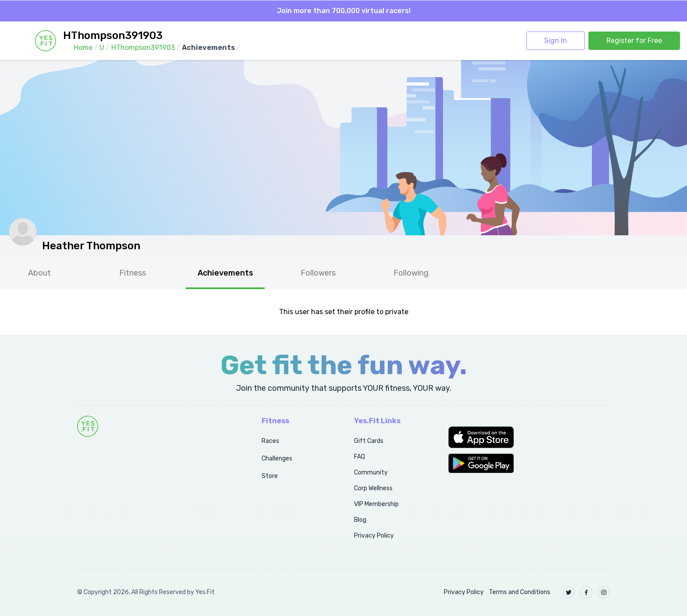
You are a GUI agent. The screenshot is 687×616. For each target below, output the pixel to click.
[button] (529, 437)
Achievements (225, 273)
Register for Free (634, 41)
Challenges (277, 458)
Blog (360, 520)
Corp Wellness (373, 488)
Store (270, 476)
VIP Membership (376, 504)
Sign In (556, 41)
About (39, 273)
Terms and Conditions (520, 592)
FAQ (359, 457)
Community (371, 473)
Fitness (133, 273)
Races (270, 441)
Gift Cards (369, 441)
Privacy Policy (374, 536)
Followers (318, 273)
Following (411, 273)
